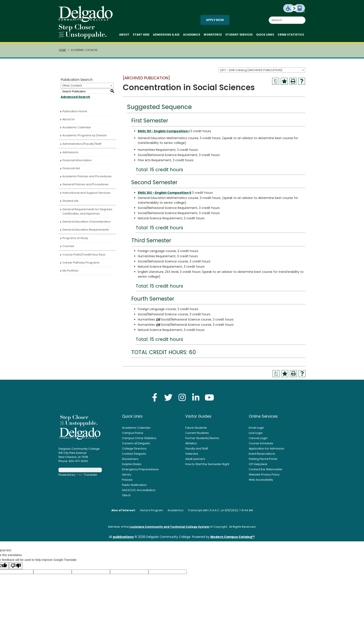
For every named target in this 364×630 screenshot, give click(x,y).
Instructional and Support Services (86, 193)
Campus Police (133, 433)
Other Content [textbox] (72, 85)
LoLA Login (256, 433)
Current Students (197, 433)
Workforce (213, 35)
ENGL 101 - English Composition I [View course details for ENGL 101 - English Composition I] (164, 131)
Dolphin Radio (132, 464)
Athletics (191, 443)
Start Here (141, 35)
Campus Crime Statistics (139, 438)
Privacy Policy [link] (213, 624)
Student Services (239, 35)
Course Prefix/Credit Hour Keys (84, 255)
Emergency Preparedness (140, 469)
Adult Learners (195, 459)
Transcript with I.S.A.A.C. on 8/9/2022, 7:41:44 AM (220, 510)
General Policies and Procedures (85, 184)
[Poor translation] (16, 566)
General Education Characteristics (86, 222)
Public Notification (134, 485)
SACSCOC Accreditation (139, 490)
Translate (86, 475)
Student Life (70, 201)
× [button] (257, 623)
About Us (68, 119)
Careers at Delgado (136, 443)
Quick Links (265, 35)
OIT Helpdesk (258, 464)
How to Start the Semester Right (207, 464)
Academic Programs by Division (85, 135)
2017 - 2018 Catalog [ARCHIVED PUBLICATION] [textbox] (251, 70)
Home (63, 50)
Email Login (256, 428)
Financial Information (77, 160)
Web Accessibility (261, 480)
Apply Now (215, 20)
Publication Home (75, 111)
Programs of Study (75, 238)
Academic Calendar (77, 127)
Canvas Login (258, 438)
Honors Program (152, 510)
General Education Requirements (86, 230)
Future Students (196, 428)
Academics (192, 35)
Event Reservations (262, 454)
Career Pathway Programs (81, 263)
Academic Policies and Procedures (87, 176)
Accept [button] (244, 624)
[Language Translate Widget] (80, 470)
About (124, 35)
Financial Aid (71, 168)
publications (123, 537)
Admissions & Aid (166, 35)
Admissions (70, 152)
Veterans (192, 454)
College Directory (134, 448)
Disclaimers (130, 459)
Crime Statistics (291, 35)
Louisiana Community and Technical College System (170, 527)
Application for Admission (266, 448)
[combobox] (262, 70)
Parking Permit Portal (263, 459)
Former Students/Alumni (202, 438)
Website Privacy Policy (264, 475)
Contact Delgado (134, 454)
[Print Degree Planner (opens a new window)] (276, 81)
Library (127, 475)
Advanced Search (75, 97)
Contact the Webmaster (266, 469)
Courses (68, 246)
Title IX (126, 495)
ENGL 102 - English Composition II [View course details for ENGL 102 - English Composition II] (164, 193)
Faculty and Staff (197, 448)
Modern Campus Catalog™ (232, 537)
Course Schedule (261, 443)
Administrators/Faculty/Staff (82, 144)
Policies (127, 480)
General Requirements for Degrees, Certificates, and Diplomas (88, 211)
